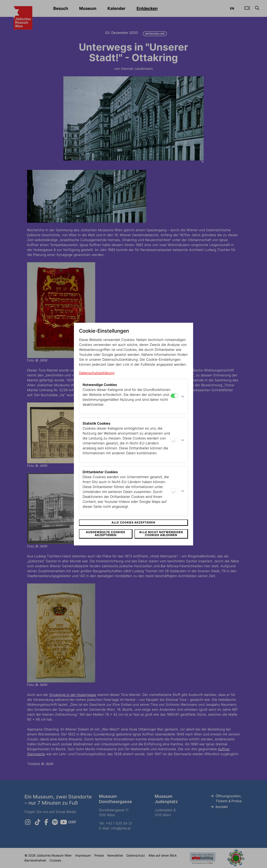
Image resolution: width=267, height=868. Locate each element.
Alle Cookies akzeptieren (133, 522)
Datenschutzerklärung (97, 373)
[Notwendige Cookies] (174, 396)
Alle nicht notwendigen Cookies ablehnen (161, 534)
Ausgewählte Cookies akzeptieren (105, 534)
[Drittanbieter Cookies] (174, 490)
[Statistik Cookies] (174, 439)
